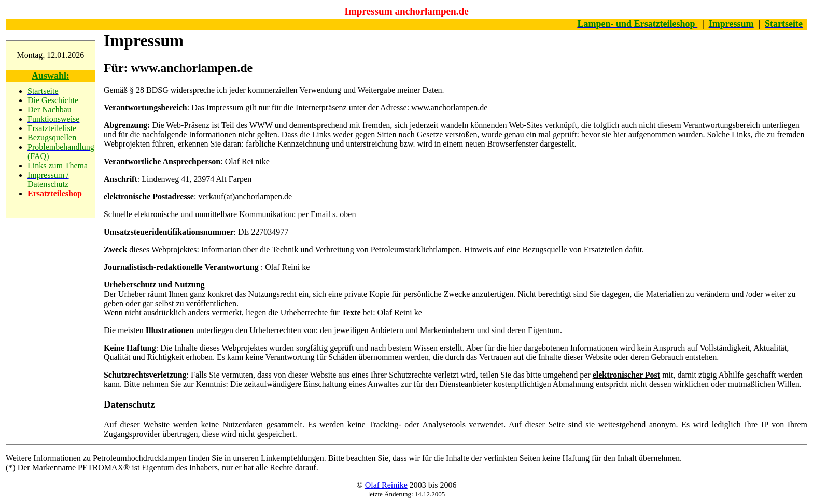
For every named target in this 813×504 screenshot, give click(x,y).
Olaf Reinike (386, 485)
